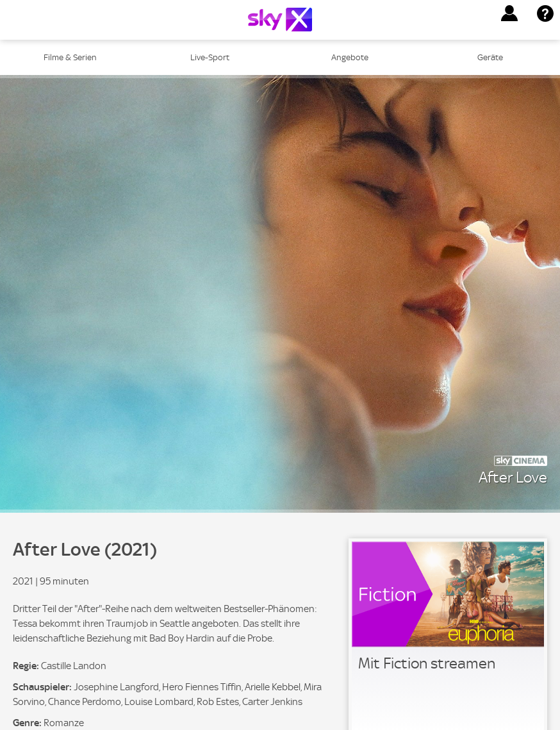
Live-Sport (210, 57)
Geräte (490, 57)
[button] (509, 13)
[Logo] (280, 20)
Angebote (350, 57)
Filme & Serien (70, 57)
